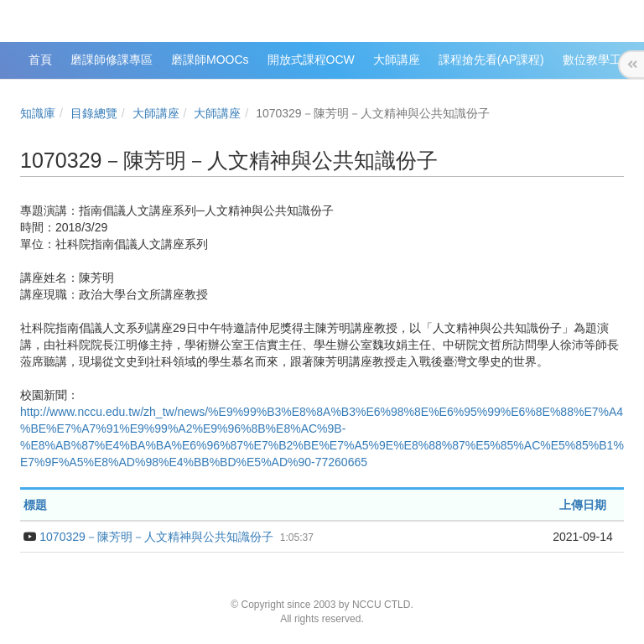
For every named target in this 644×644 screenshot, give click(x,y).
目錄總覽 (94, 113)
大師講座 (156, 113)
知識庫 (38, 113)
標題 (35, 505)
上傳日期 (583, 505)
